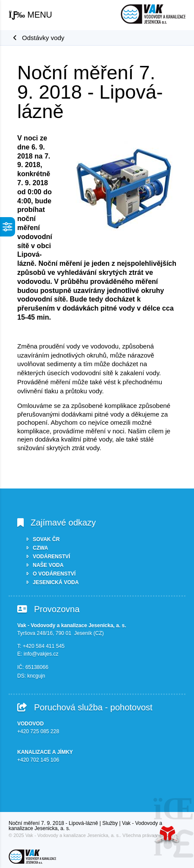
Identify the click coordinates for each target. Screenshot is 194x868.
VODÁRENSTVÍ (52, 557)
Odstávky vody (43, 38)
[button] (30, 15)
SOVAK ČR (46, 539)
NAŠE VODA (48, 565)
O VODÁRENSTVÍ (54, 574)
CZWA (40, 548)
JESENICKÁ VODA (56, 582)
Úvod (153, 14)
